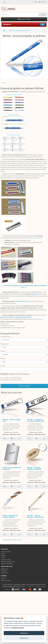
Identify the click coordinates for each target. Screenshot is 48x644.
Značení (3, 578)
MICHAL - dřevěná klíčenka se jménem (34, 468)
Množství (3, 366)
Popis (4, 83)
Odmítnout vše (24, 638)
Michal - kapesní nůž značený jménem (10, 516)
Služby (3, 554)
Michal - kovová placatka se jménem (12, 468)
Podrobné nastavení (18, 628)
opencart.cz (38, 587)
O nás (3, 558)
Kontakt (3, 556)
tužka (15, 540)
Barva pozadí (5, 344)
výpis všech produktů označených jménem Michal (16, 317)
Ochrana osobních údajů (8, 562)
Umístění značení (6, 337)
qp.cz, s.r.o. (21, 587)
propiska (20, 540)
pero (12, 540)
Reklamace (4, 571)
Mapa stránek (5, 573)
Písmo (3, 351)
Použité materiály (6, 552)
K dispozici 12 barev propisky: (14, 103)
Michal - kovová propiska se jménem (19, 31)
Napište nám (5, 569)
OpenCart (30, 587)
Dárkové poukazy (6, 580)
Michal (7, 324)
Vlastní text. (35, 294)
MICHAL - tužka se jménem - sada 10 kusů (36, 516)
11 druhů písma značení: (14, 143)
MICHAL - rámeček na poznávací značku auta (36, 420)
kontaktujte (23, 312)
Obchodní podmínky (7, 564)
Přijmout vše (24, 633)
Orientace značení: (14, 123)
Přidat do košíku (24, 386)
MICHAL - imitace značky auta (12, 420)
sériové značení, (21, 301)
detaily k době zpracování (35, 238)
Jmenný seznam (39, 319)
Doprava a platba (6, 560)
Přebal (3, 359)
